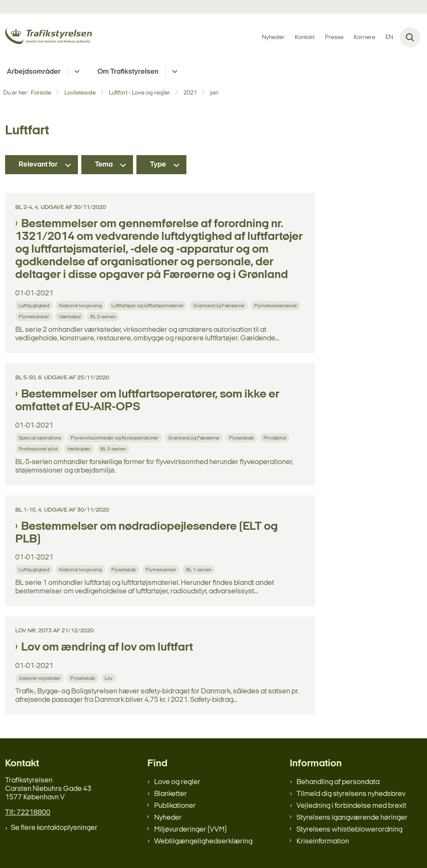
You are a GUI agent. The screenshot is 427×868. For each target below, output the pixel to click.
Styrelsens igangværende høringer (352, 818)
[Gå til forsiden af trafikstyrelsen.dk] (46, 38)
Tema (104, 165)
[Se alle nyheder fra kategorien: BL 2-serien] (104, 316)
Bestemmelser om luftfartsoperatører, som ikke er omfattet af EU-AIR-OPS (147, 401)
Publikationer (175, 806)
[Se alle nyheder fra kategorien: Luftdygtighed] (35, 305)
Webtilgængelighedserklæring (203, 842)
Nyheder (168, 818)
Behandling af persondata (338, 782)
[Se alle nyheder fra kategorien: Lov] (110, 678)
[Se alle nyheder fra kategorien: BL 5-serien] (114, 449)
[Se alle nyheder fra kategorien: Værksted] (71, 316)
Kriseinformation (323, 842)
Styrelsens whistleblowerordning (349, 830)
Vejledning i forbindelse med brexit (351, 806)
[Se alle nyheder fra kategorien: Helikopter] (80, 449)
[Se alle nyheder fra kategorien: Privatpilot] (276, 438)
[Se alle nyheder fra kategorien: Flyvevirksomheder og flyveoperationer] (115, 438)
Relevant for (38, 165)
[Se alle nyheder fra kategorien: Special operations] (41, 438)
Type (158, 165)
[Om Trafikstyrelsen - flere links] (173, 72)
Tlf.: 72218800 (28, 813)
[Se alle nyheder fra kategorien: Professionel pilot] (39, 449)
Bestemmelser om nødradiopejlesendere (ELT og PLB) (147, 533)
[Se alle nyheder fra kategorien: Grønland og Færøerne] (220, 305)
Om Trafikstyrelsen (128, 72)
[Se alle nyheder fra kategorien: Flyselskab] (242, 438)
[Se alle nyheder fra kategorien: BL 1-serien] (200, 569)
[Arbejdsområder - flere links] (76, 72)
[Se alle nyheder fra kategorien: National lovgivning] (81, 305)
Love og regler (177, 782)
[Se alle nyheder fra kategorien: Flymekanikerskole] (276, 305)
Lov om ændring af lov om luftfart (107, 648)
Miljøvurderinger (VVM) (190, 830)
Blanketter (171, 794)
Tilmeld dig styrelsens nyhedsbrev (351, 794)
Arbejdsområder (34, 72)
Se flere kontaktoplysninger (54, 828)
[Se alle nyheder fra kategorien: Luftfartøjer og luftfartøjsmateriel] (148, 305)
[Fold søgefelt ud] (410, 37)
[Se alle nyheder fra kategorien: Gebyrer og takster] (40, 678)
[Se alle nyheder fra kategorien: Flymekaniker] (35, 316)
